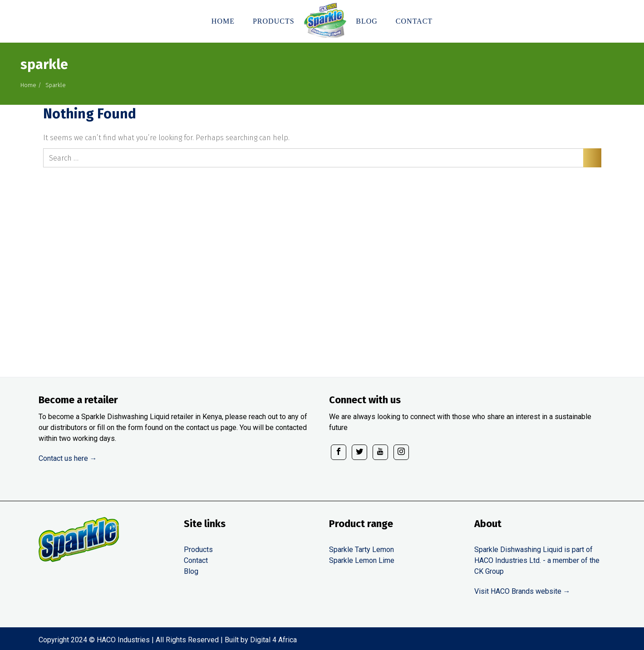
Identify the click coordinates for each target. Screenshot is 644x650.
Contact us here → (68, 458)
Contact (196, 560)
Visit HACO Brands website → (522, 591)
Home (28, 85)
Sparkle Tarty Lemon (361, 550)
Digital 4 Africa (273, 640)
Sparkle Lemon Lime (362, 560)
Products (198, 550)
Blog (191, 571)
